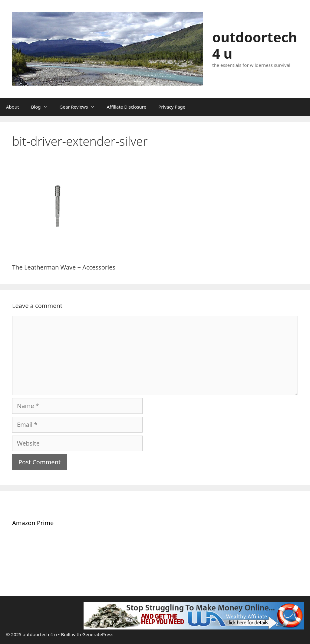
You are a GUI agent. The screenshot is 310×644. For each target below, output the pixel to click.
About (13, 107)
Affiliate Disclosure (127, 107)
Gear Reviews (80, 107)
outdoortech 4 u (255, 45)
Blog (42, 107)
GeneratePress (98, 634)
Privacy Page (172, 107)
